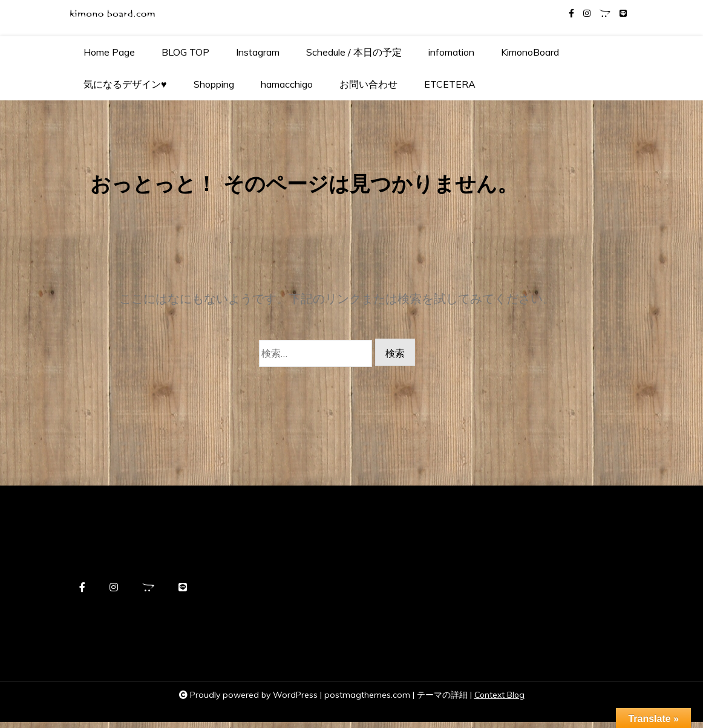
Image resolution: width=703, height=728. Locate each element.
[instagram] (587, 14)
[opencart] (605, 14)
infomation (451, 52)
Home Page (109, 52)
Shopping (214, 84)
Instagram (258, 52)
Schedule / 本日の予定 (354, 52)
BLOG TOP (185, 52)
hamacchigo (287, 84)
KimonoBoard (530, 52)
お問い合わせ (368, 84)
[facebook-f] (571, 14)
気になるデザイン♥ (125, 84)
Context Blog (499, 701)
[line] (623, 14)
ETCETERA (450, 84)
